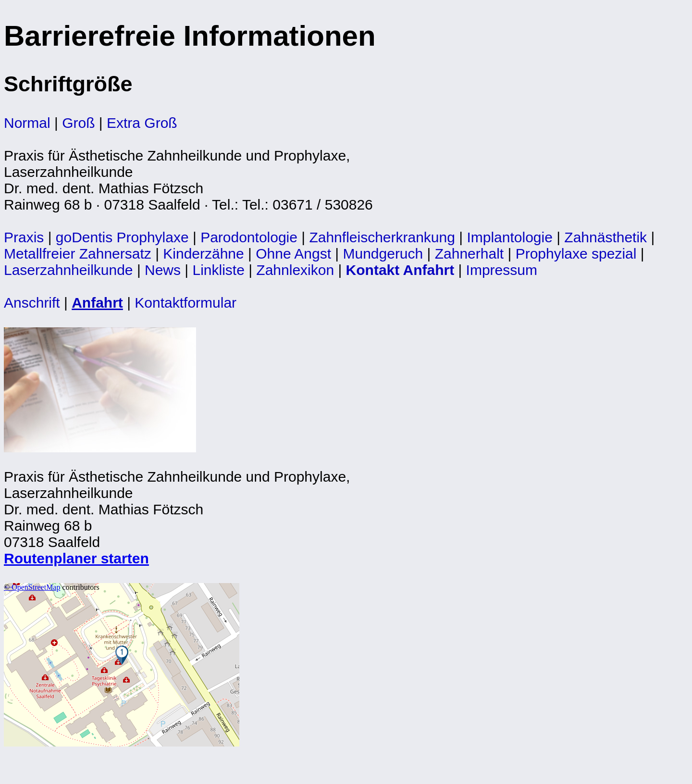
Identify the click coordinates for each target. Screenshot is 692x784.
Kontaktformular (185, 303)
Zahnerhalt (469, 254)
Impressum (502, 270)
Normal (27, 123)
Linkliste (219, 270)
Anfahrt (97, 303)
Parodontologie (249, 237)
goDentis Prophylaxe (122, 237)
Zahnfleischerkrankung (382, 237)
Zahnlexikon (295, 270)
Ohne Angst (293, 254)
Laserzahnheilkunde (68, 270)
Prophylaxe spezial (576, 254)
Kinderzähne (203, 254)
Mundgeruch (383, 254)
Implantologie (509, 237)
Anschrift (32, 303)
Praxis (24, 237)
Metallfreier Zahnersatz (78, 254)
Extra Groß (142, 123)
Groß (78, 123)
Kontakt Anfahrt (400, 270)
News (163, 270)
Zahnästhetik (605, 237)
